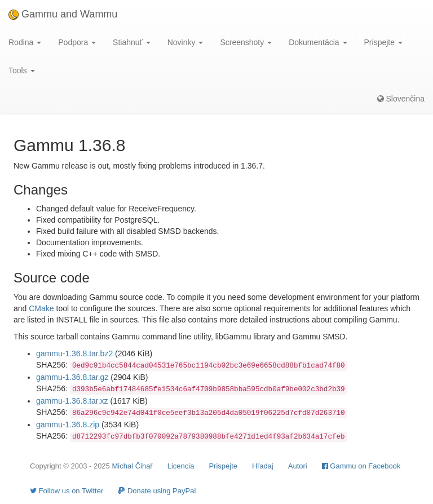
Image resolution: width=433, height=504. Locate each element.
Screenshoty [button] (246, 42)
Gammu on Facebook (361, 466)
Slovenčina (401, 99)
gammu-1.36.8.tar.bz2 (74, 353)
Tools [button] (22, 70)
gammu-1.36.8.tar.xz (72, 401)
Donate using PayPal (157, 491)
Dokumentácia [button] (318, 42)
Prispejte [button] (383, 42)
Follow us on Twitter (67, 491)
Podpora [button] (77, 42)
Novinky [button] (185, 42)
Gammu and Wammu (63, 14)
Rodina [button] (25, 42)
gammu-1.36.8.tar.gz (72, 377)
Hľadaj (263, 466)
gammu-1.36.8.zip (68, 425)
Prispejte (223, 466)
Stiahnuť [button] (132, 42)
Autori (298, 466)
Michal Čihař (132, 466)
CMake (41, 308)
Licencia (181, 466)
